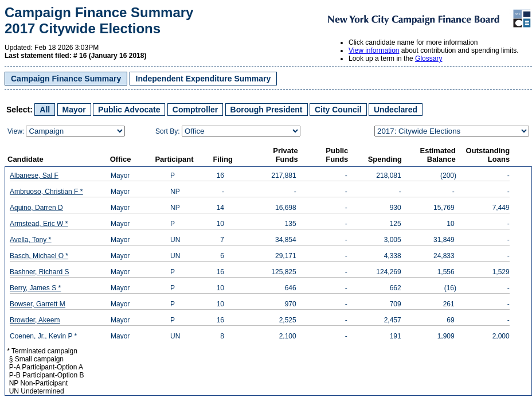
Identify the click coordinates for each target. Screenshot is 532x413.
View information (374, 50)
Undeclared (396, 110)
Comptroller (195, 110)
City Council (338, 110)
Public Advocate (129, 110)
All (45, 110)
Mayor (74, 110)
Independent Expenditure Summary (204, 79)
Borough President (267, 110)
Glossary (429, 59)
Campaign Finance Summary (66, 79)
